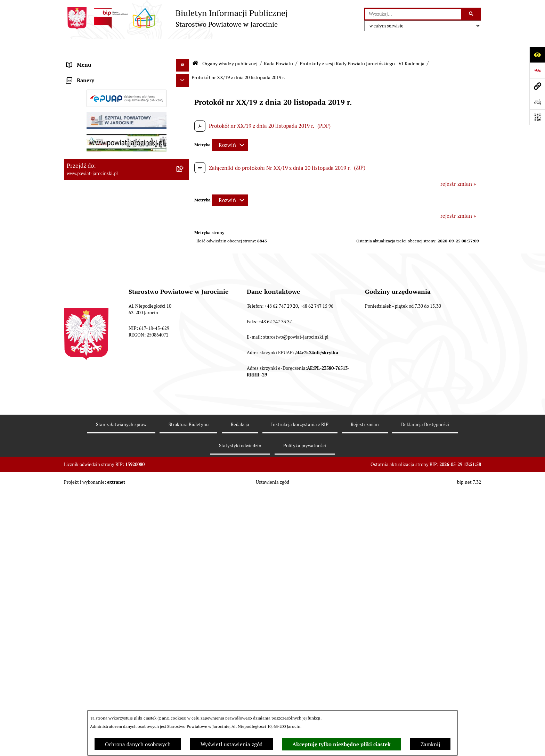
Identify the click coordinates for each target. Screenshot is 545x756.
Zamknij (430, 744)
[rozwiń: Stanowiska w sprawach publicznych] (184, 380)
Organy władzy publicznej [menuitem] (97, 61)
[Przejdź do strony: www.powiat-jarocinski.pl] (537, 86)
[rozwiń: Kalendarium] (184, 253)
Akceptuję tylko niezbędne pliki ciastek (341, 745)
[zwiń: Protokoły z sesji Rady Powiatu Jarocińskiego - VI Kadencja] (184, 468)
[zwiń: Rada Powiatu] (184, 78)
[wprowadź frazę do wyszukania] (413, 14)
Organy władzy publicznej (230, 46)
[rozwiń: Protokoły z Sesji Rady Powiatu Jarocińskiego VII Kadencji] (184, 271)
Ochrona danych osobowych (138, 744)
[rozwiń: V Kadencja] (184, 433)
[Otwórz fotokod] (537, 117)
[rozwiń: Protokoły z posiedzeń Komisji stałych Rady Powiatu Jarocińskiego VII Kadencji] (184, 296)
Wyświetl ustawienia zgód (231, 744)
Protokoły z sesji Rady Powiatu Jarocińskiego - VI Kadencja (362, 46)
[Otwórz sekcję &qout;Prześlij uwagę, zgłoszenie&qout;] (537, 102)
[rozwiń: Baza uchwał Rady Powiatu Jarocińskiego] (184, 355)
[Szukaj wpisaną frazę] (471, 14)
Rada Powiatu (278, 46)
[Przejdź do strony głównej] (176, 18)
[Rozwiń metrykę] (230, 128)
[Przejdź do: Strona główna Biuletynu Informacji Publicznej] (195, 46)
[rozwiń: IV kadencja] (184, 450)
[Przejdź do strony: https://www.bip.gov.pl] (537, 70)
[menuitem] (127, 78)
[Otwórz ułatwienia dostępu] (537, 55)
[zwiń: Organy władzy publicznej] (184, 61)
